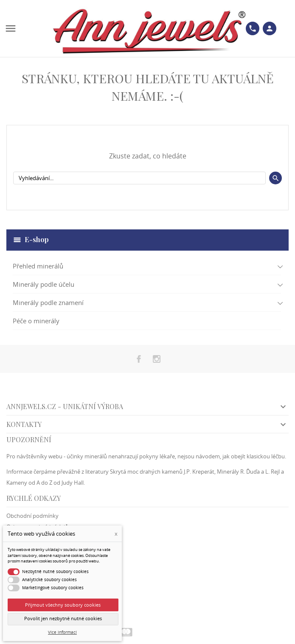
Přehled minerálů (38, 266)
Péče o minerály (36, 321)
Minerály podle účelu (44, 284)
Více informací (62, 632)
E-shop (37, 239)
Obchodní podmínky (32, 516)
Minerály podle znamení (48, 302)
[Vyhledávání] (139, 178)
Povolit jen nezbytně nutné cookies (63, 619)
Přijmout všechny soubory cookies (63, 605)
